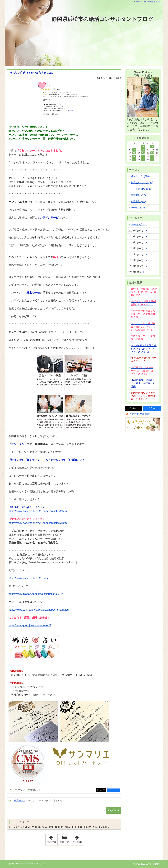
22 (143, 156)
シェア (102, 790)
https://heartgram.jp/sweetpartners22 (30, 625)
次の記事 (78, 839)
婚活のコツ (35, 790)
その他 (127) (138, 208)
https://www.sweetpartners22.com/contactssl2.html (38, 511)
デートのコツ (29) (141, 189)
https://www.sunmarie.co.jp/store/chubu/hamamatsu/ (39, 610)
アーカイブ (136, 218)
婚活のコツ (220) (140, 176)
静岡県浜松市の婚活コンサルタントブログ (102, 19)
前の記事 (52, 839)
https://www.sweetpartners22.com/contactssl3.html (38, 523)
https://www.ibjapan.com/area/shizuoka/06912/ (36, 594)
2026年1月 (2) (139, 224)
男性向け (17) (138, 195)
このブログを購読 (139, 414)
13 (134, 153)
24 (152, 156)
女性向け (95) (138, 201)
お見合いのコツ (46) (142, 182)
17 (152, 153)
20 (134, 156)
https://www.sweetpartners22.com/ (29, 578)
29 (143, 159)
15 (143, 153)
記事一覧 (64, 842)
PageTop (113, 810)
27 (134, 159)
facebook (113, 790)
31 (152, 159)
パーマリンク (19, 790)
